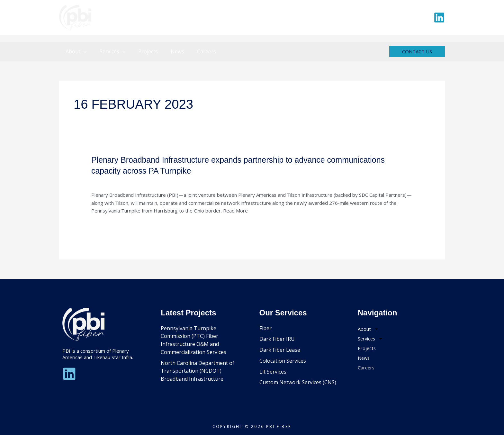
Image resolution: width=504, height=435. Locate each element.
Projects (142, 51)
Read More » (106, 226)
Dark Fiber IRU (277, 339)
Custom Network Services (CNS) (298, 382)
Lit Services (273, 372)
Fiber (265, 328)
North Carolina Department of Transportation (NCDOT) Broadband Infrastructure (198, 371)
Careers (195, 51)
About (75, 51)
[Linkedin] (439, 18)
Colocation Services (283, 361)
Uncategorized (108, 181)
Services (109, 51)
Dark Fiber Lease (280, 350)
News (168, 51)
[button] (82, 51)
